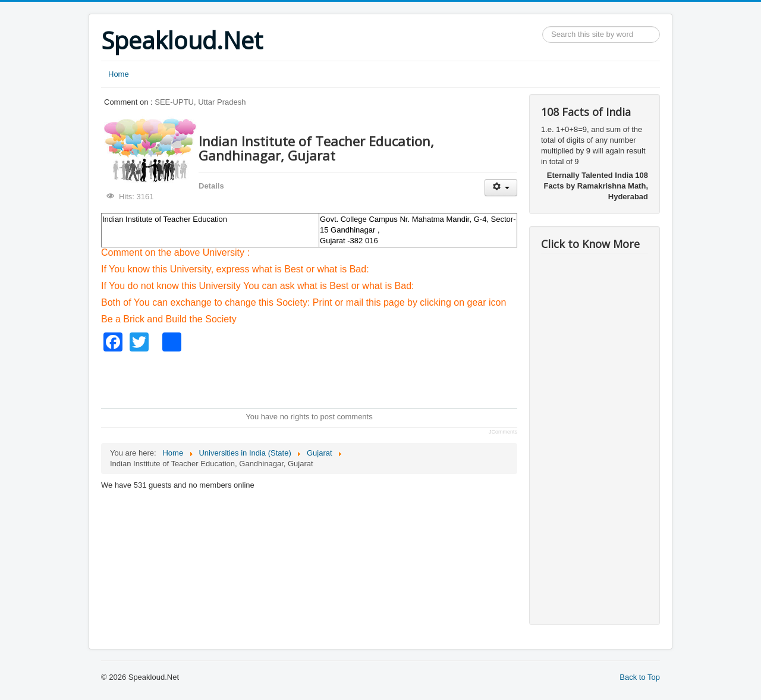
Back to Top (640, 677)
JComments (503, 432)
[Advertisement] (317, 378)
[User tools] (501, 188)
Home (119, 74)
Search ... (543, 26)
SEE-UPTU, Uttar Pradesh (200, 102)
